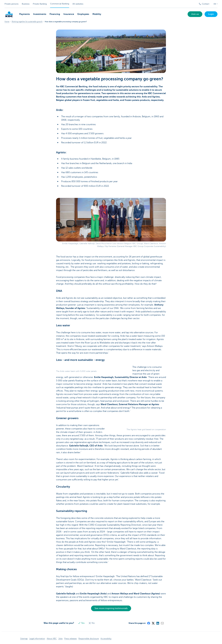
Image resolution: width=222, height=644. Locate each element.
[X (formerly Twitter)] (153, 623)
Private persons (11, 4)
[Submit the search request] (193, 4)
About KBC (52, 639)
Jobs (60, 639)
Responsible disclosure (89, 639)
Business (26, 4)
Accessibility (106, 639)
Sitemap (24, 639)
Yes (82, 623)
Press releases (71, 639)
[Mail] (162, 623)
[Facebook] (149, 623)
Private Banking (40, 4)
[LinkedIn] (158, 623)
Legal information (37, 639)
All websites (78, 4)
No (92, 623)
